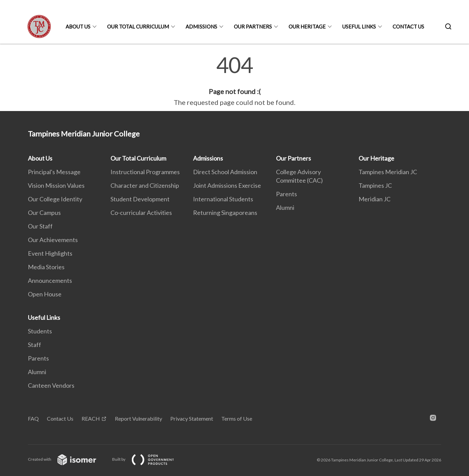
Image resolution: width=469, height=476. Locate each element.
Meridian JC (375, 199)
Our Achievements (53, 240)
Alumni (285, 207)
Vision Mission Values (56, 185)
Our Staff (40, 226)
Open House (45, 294)
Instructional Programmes (145, 172)
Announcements (50, 280)
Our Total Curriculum (138, 26)
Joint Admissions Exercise (227, 185)
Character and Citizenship (145, 185)
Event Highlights (50, 253)
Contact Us (408, 26)
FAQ (33, 418)
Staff (34, 345)
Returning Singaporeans (225, 213)
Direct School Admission (225, 172)
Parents (286, 194)
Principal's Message (54, 172)
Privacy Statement (192, 418)
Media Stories (46, 267)
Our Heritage (307, 26)
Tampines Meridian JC (388, 172)
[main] (234, 81)
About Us (78, 26)
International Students (223, 199)
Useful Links (359, 26)
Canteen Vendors (51, 385)
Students (40, 331)
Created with (67, 459)
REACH (91, 418)
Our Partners (253, 26)
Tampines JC (375, 185)
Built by (149, 459)
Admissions (201, 26)
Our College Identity (55, 199)
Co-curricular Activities (141, 213)
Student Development (140, 199)
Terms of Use (237, 418)
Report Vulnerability (138, 418)
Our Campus (44, 213)
